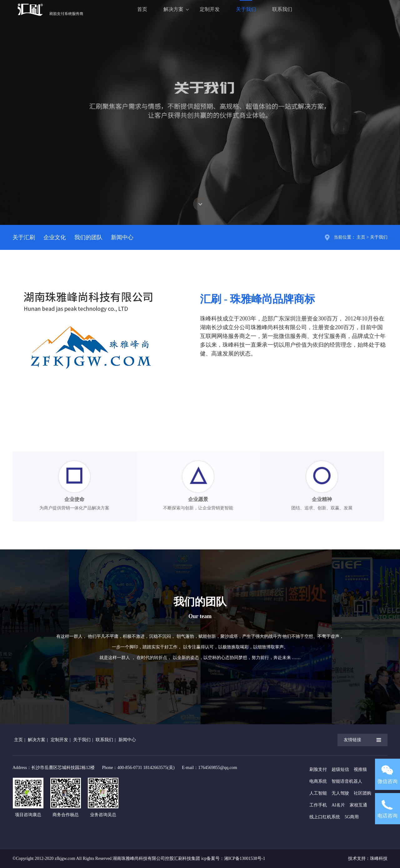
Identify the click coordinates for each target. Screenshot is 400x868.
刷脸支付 (318, 769)
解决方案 (173, 9)
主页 (361, 237)
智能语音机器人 (347, 781)
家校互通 (358, 805)
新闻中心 (122, 237)
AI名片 (338, 805)
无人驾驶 (340, 793)
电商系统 (318, 781)
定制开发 (210, 9)
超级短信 (340, 769)
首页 (142, 9)
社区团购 (362, 793)
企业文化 (55, 237)
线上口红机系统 (325, 817)
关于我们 (246, 9)
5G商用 (352, 817)
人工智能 (318, 793)
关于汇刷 (24, 237)
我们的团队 (88, 237)
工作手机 (318, 805)
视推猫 (360, 769)
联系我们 (282, 9)
